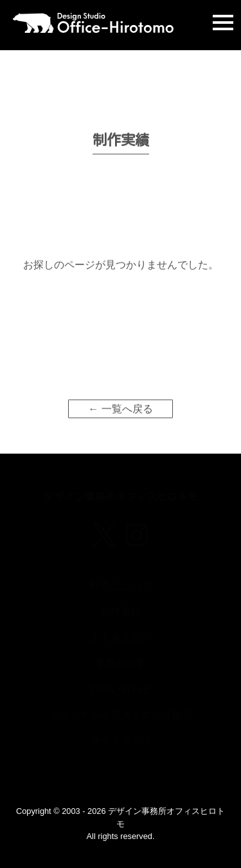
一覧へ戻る (127, 417)
